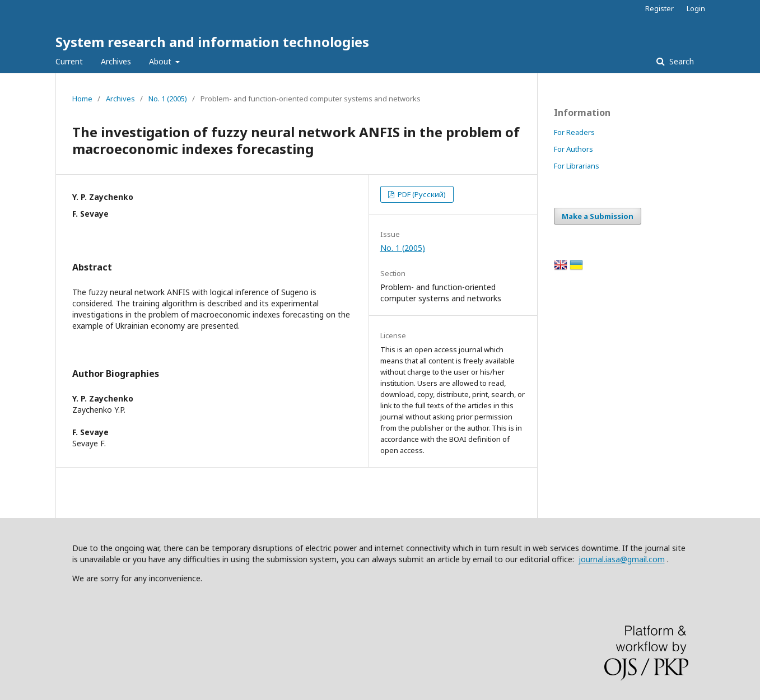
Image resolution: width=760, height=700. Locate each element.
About (161, 61)
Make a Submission (598, 216)
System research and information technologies (212, 42)
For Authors (574, 149)
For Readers (574, 132)
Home (82, 99)
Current (69, 61)
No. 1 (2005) (168, 99)
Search (680, 61)
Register (659, 8)
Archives (116, 61)
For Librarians (577, 166)
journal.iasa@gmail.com (622, 559)
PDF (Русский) (421, 194)
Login (696, 8)
